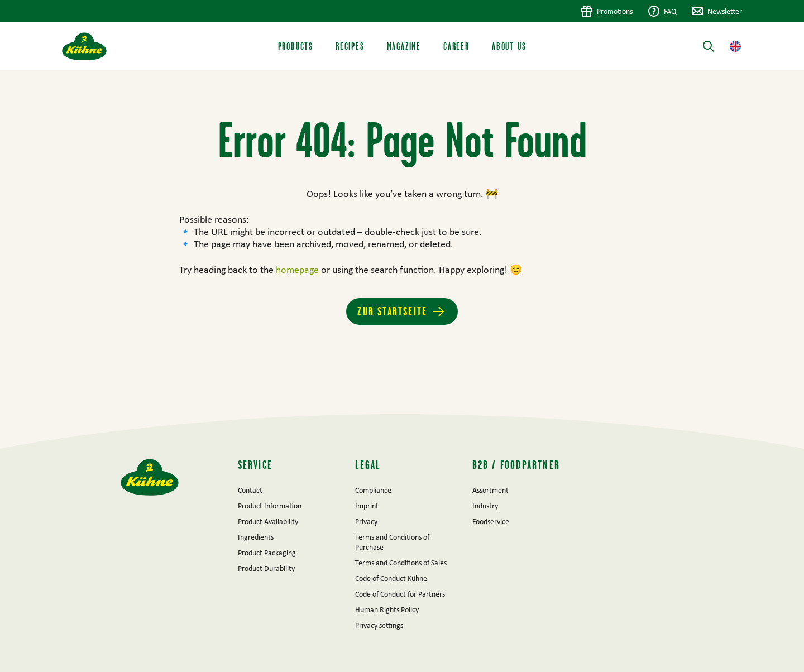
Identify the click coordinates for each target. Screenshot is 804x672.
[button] (735, 46)
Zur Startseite (392, 311)
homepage (298, 270)
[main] (402, 242)
